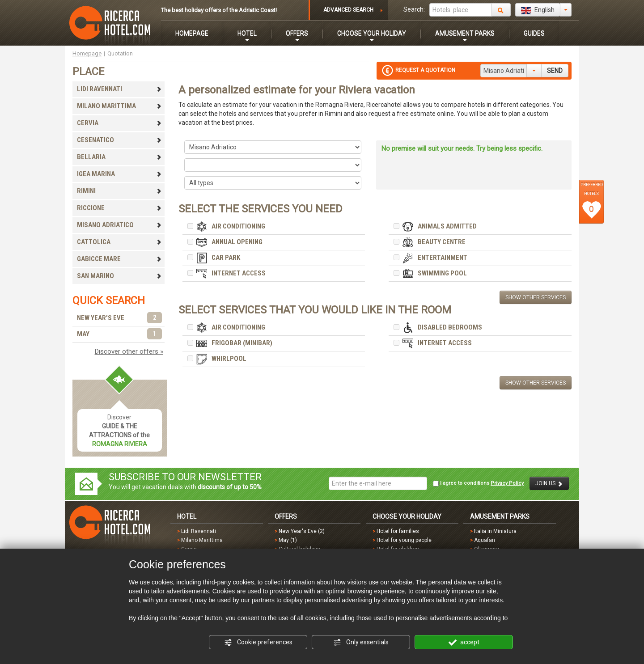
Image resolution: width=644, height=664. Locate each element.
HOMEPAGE (192, 33)
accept (464, 643)
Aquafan (485, 540)
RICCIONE (119, 208)
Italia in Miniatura (495, 531)
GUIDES (534, 33)
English (538, 10)
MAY (119, 334)
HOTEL (247, 33)
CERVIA (119, 123)
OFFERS (297, 33)
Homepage (87, 53)
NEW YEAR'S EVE (119, 318)
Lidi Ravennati (199, 531)
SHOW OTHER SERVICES (536, 297)
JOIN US (549, 484)
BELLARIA (119, 157)
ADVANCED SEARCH (348, 10)
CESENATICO (119, 140)
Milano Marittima (202, 540)
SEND (555, 71)
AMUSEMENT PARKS (465, 33)
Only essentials (361, 643)
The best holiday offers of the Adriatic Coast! (219, 10)
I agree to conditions (478, 483)
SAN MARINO (119, 276)
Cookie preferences (258, 643)
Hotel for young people (404, 540)
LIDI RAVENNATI (119, 89)
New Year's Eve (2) (302, 531)
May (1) (288, 540)
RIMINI (119, 191)
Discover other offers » (129, 351)
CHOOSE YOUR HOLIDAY (372, 33)
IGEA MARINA (119, 174)
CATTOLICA (119, 242)
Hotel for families (398, 531)
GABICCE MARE (119, 259)
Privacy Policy (507, 483)
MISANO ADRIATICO (119, 225)
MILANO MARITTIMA (119, 106)
